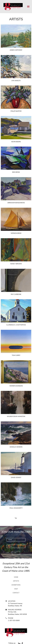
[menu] (28, 7)
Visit (16, 589)
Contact (16, 593)
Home (16, 577)
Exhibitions (16, 585)
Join (16, 553)
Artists (16, 581)
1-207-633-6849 (14, 620)
